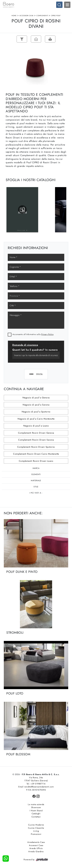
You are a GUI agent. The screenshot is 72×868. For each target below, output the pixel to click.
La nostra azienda (36, 804)
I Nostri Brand (36, 811)
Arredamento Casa (36, 842)
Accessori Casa (27, 16)
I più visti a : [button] (36, 493)
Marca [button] (36, 468)
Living (36, 831)
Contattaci (36, 817)
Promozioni (36, 834)
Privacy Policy (47, 334)
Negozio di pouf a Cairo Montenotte (36, 419)
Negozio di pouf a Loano (36, 426)
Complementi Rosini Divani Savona (36, 440)
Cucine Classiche (36, 828)
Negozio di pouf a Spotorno (36, 412)
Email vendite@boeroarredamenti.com (36, 787)
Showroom (36, 808)
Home (14, 16)
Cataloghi (36, 814)
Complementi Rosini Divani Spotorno (36, 447)
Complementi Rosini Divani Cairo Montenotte (36, 454)
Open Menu (67, 5)
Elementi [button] (36, 475)
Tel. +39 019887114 (36, 784)
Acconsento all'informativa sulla (33, 334)
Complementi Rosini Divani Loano (36, 461)
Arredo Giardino (36, 851)
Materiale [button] (36, 481)
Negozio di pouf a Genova (36, 398)
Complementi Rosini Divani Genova (36, 433)
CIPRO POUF (56, 16)
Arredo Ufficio (36, 848)
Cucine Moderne (36, 825)
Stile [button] (36, 487)
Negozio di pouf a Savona (36, 405)
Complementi (42, 16)
